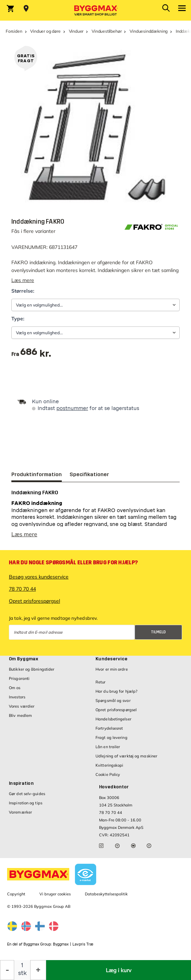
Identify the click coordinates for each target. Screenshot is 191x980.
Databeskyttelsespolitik (106, 894)
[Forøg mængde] (38, 970)
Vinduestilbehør (107, 31)
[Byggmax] (95, 10)
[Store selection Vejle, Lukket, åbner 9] (26, 9)
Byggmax (61, 944)
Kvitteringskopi (110, 765)
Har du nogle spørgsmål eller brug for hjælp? (73, 563)
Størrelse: (23, 291)
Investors (17, 697)
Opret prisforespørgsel (34, 601)
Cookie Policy (108, 774)
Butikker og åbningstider (32, 669)
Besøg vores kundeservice (39, 577)
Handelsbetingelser (113, 719)
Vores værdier (22, 706)
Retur (101, 682)
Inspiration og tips (26, 803)
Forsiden (14, 31)
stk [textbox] (22, 973)
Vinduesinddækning (149, 31)
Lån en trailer (108, 747)
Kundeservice (111, 659)
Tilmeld (158, 632)
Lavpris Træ (83, 944)
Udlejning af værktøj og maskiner (126, 756)
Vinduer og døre (45, 31)
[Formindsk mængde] (7, 970)
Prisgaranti (19, 678)
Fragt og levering (111, 737)
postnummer (72, 408)
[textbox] (36, 354)
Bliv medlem (20, 715)
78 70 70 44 (22, 589)
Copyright (16, 894)
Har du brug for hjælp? (116, 691)
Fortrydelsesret (109, 728)
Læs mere (23, 280)
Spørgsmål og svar (113, 701)
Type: (18, 319)
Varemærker (20, 812)
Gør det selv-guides (27, 794)
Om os (15, 688)
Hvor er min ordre (112, 669)
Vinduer (76, 31)
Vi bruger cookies (55, 894)
